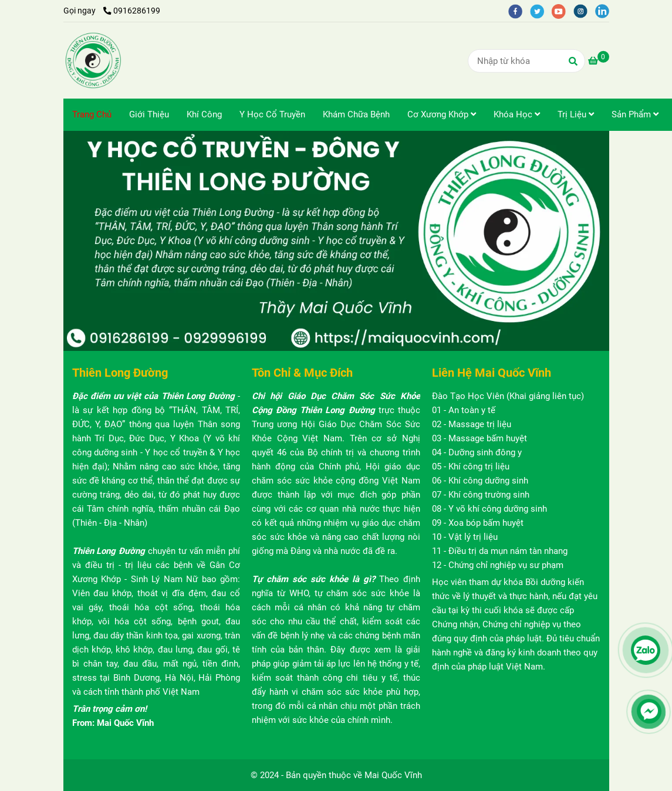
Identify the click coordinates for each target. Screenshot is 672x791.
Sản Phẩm (635, 114)
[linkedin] (605, 11)
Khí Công (204, 114)
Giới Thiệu (149, 114)
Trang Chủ (92, 114)
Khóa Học (517, 114)
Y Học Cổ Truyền (272, 114)
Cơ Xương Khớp (442, 114)
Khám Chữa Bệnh (356, 114)
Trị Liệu (576, 114)
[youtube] (563, 11)
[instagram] (584, 11)
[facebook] (519, 11)
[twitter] (541, 11)
